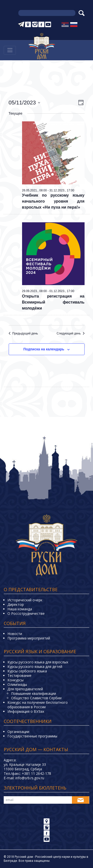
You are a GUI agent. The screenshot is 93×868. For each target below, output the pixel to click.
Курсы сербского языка (27, 671)
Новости (15, 634)
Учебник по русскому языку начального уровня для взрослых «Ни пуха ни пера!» (53, 201)
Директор (16, 604)
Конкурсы (15, 680)
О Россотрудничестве (26, 613)
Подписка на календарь (44, 349)
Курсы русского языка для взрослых (38, 662)
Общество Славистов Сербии (36, 698)
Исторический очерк (25, 600)
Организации (18, 732)
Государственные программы (32, 736)
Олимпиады (17, 684)
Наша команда (20, 609)
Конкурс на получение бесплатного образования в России (38, 705)
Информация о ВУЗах (26, 711)
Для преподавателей (25, 689)
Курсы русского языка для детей (35, 667)
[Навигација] (10, 50)
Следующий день (70, 333)
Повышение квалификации (34, 693)
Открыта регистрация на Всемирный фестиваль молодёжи (53, 302)
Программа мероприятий (29, 638)
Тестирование (19, 675)
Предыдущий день (23, 333)
